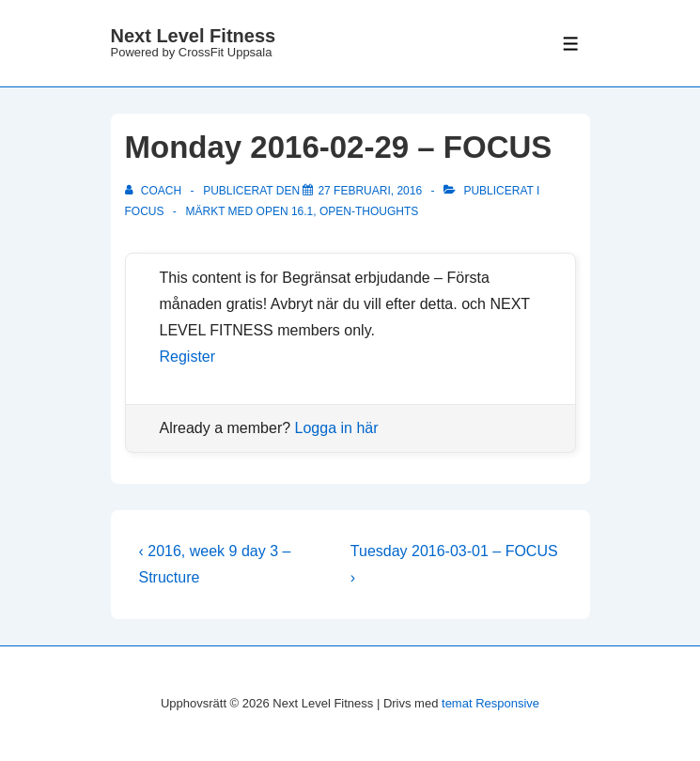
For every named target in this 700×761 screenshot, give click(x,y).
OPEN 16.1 (285, 211)
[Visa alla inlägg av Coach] (155, 191)
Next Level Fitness (194, 36)
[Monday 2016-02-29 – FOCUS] (370, 191)
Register (188, 357)
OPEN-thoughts (369, 211)
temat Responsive (490, 703)
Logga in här (337, 428)
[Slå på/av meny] (571, 44)
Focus (145, 211)
